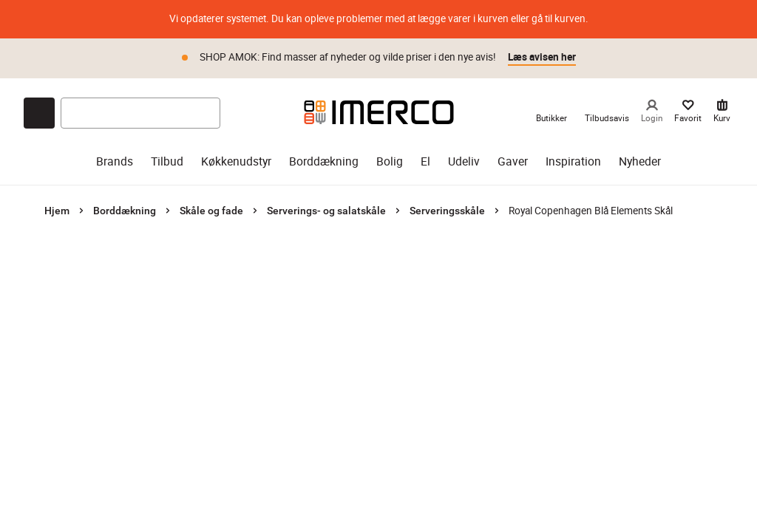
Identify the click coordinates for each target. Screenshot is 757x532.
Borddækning (125, 211)
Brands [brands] (115, 161)
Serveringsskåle (447, 211)
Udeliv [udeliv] (464, 161)
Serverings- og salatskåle (326, 211)
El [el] (425, 161)
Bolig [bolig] (390, 161)
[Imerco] (379, 112)
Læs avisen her (542, 57)
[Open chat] (39, 113)
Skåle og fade (211, 211)
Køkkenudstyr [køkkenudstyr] (236, 161)
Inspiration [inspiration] (573, 161)
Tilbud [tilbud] (167, 161)
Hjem (57, 211)
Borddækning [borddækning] (324, 161)
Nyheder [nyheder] (640, 161)
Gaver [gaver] (513, 161)
